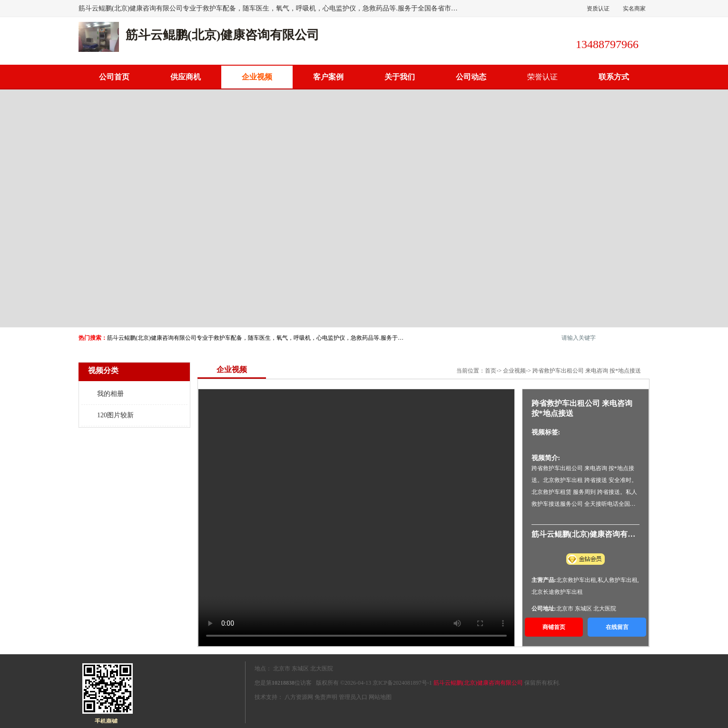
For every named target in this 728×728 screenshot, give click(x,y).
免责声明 (326, 697)
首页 (491, 371)
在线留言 (617, 627)
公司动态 (471, 77)
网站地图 (380, 697)
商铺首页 (554, 627)
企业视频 (514, 371)
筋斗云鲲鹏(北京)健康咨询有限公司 (478, 683)
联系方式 (614, 77)
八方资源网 (299, 697)
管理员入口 (353, 697)
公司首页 (114, 77)
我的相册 (110, 394)
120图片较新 (115, 415)
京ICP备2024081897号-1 (402, 683)
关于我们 (400, 77)
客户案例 (328, 77)
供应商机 (186, 77)
